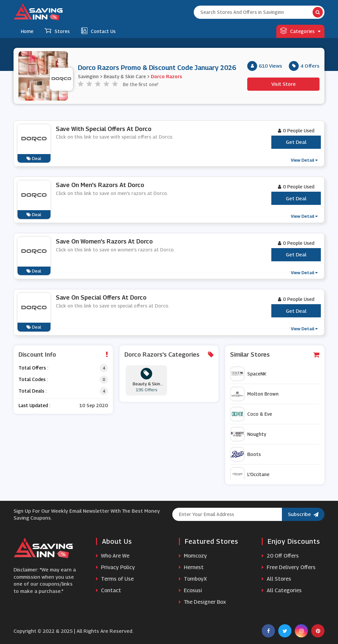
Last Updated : (34, 405)
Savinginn (88, 76)
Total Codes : (33, 379)
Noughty (248, 434)
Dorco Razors (166, 76)
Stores (57, 31)
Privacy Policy (116, 567)
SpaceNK (249, 374)
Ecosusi (190, 590)
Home (27, 31)
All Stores (276, 579)
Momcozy (193, 556)
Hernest (191, 567)
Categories (300, 31)
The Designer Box (203, 602)
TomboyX (193, 579)
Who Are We (113, 556)
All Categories (282, 590)
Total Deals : (33, 391)
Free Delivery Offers (289, 567)
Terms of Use (115, 579)
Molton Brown (255, 394)
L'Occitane (250, 474)
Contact (109, 590)
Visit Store (284, 84)
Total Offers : (33, 368)
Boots (246, 454)
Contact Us (98, 31)
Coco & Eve (251, 414)
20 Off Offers (280, 556)
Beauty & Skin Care (125, 76)
